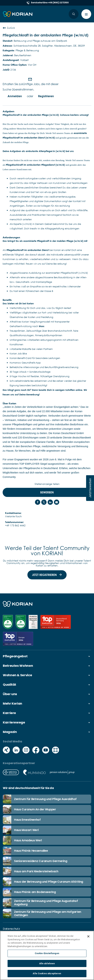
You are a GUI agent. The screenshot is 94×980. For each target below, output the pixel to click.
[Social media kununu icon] (56, 750)
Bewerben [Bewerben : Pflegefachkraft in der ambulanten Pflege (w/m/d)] (47, 492)
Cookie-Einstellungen (47, 955)
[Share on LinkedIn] (50, 502)
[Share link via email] (57, 502)
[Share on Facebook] (38, 502)
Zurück (9, 28)
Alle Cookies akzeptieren (47, 975)
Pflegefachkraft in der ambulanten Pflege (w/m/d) (46, 35)
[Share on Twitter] (44, 502)
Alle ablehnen (47, 965)
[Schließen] (88, 938)
